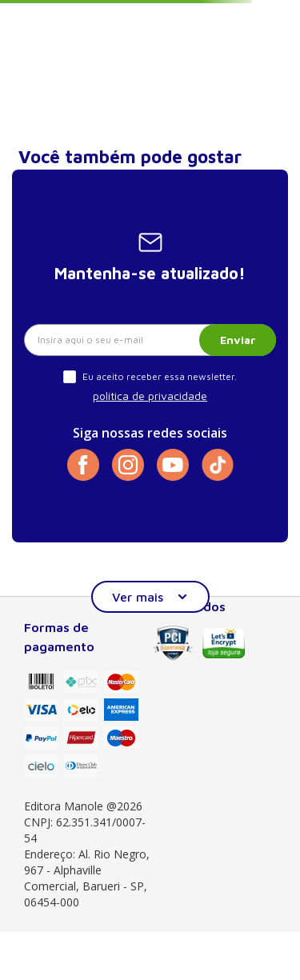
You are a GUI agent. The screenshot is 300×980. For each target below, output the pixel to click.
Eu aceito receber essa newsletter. (160, 376)
